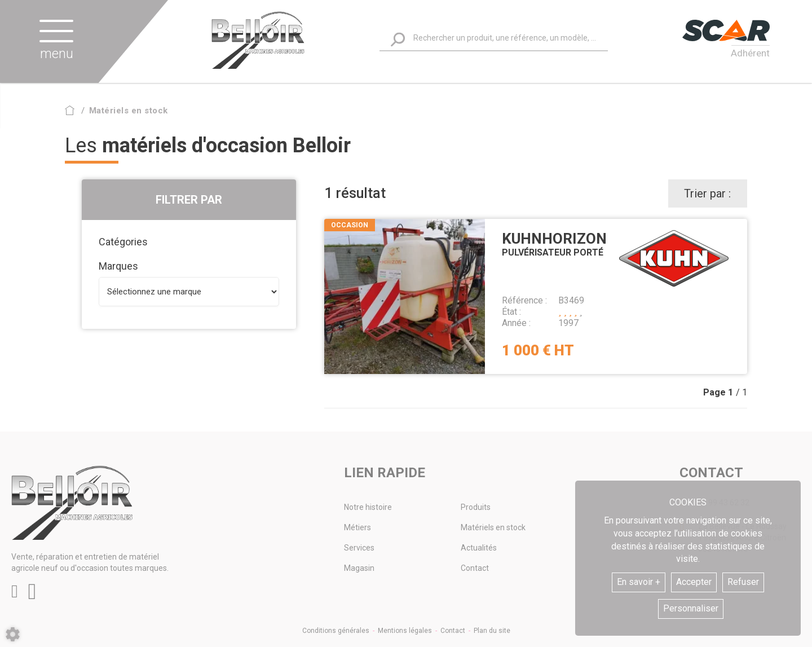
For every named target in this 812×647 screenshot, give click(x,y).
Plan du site (492, 631)
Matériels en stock (493, 527)
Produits (476, 507)
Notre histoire (368, 507)
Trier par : (707, 193)
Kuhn (674, 258)
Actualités (479, 548)
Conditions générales (336, 631)
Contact (475, 568)
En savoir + (639, 582)
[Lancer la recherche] (398, 40)
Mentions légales (405, 631)
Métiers (358, 527)
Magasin (359, 568)
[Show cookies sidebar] (13, 634)
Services (359, 548)
